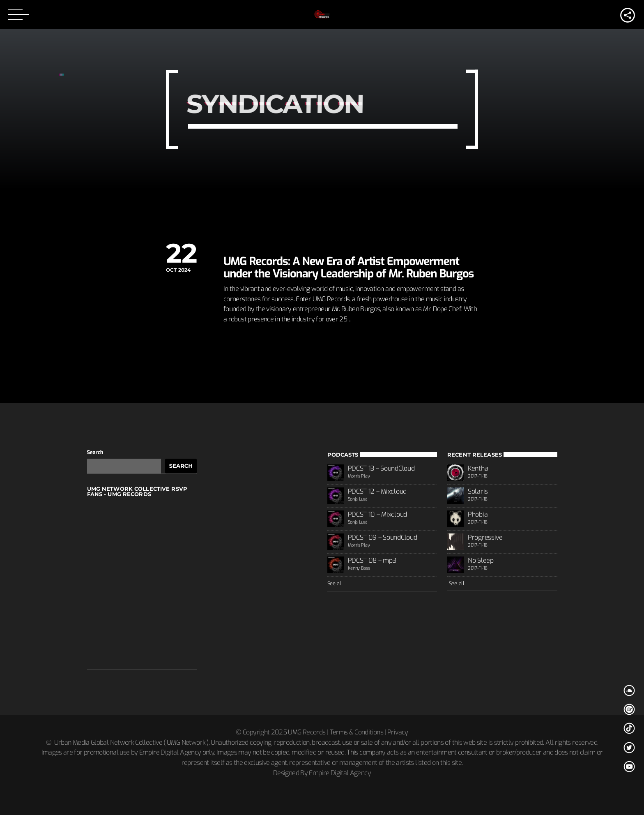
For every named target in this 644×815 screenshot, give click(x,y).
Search (95, 453)
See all (335, 583)
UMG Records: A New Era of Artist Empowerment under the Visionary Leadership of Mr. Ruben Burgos (348, 268)
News (232, 243)
